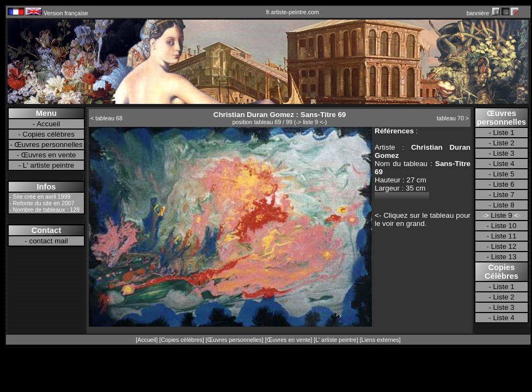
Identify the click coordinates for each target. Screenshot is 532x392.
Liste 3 (503, 153)
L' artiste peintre (48, 165)
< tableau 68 (106, 118)
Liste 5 (503, 174)
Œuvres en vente (49, 155)
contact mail (49, 241)
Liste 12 (504, 246)
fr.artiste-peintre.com (293, 12)
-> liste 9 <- (310, 122)
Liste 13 (504, 257)
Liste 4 (503, 164)
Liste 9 (502, 215)
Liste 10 (504, 226)
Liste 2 (503, 143)
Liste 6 (503, 184)
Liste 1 (503, 133)
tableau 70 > (453, 118)
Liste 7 (503, 195)
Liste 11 (504, 236)
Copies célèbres (48, 134)
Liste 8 (503, 205)
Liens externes (380, 340)
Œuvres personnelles (48, 145)
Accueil (48, 124)
